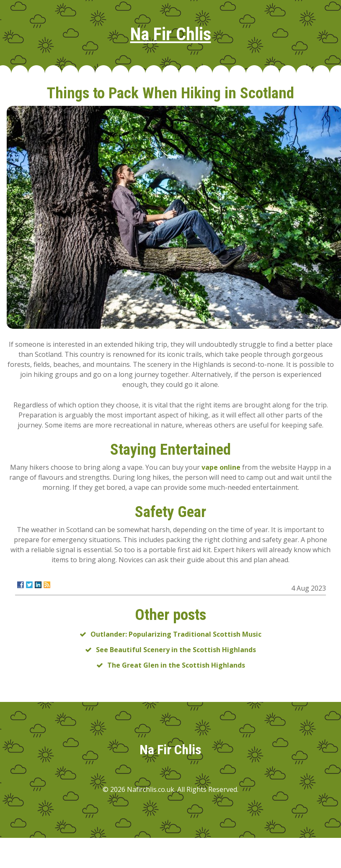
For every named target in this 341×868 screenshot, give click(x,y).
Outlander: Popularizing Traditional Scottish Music (176, 634)
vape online (221, 467)
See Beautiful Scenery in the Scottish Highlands (176, 650)
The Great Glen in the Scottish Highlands (176, 665)
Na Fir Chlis (171, 34)
